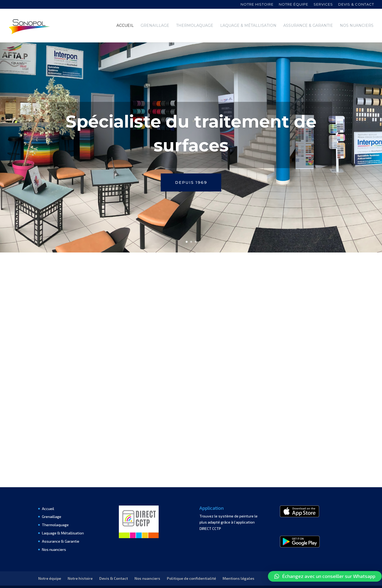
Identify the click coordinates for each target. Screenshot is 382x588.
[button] (325, 576)
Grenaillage (155, 25)
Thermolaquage (195, 25)
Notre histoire (257, 5)
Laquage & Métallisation (248, 25)
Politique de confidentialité (191, 567)
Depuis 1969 (191, 171)
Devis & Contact (114, 567)
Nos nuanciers (357, 25)
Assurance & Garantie (308, 25)
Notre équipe (294, 5)
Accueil (125, 25)
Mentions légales (238, 567)
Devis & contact (356, 5)
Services (323, 5)
